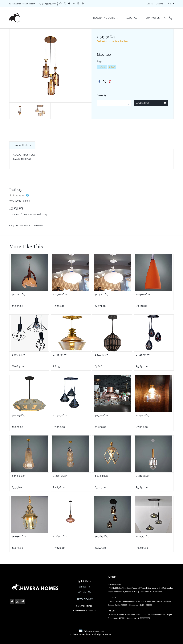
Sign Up (159, 4)
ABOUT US (84, 587)
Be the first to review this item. (113, 42)
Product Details (22, 145)
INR (169, 4)
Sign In (150, 4)
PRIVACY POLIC (84, 599)
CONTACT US (84, 592)
